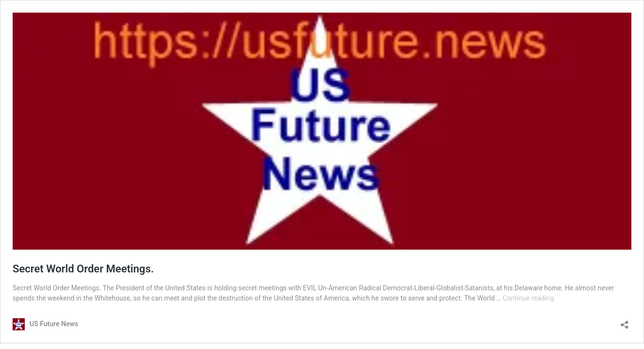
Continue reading (528, 298)
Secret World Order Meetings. (83, 269)
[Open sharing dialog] (625, 322)
